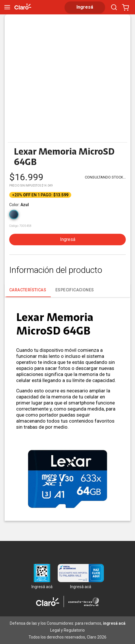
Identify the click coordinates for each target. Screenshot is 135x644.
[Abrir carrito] (125, 7)
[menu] (7, 7)
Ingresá (68, 239)
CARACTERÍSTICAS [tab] (28, 292)
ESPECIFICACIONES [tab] (75, 290)
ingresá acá (114, 623)
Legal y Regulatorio (67, 630)
